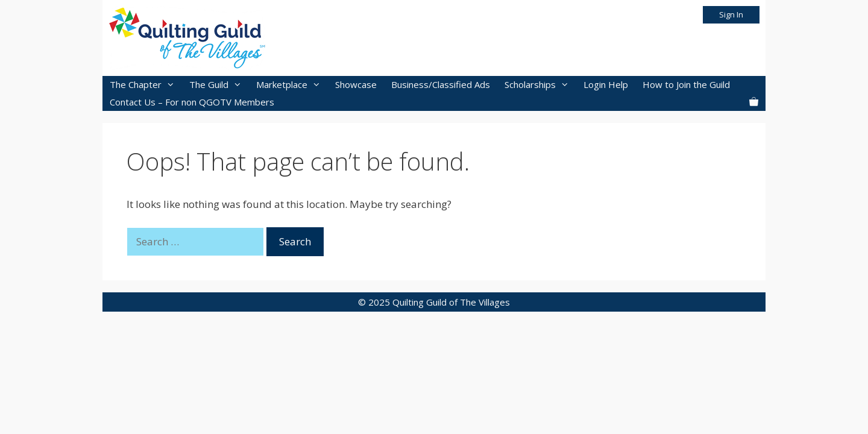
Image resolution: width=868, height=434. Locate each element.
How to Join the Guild (686, 84)
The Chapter (146, 85)
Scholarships (540, 85)
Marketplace (292, 85)
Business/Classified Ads (441, 84)
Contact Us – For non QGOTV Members (192, 102)
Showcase (356, 84)
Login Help (606, 84)
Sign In (731, 14)
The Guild (219, 85)
